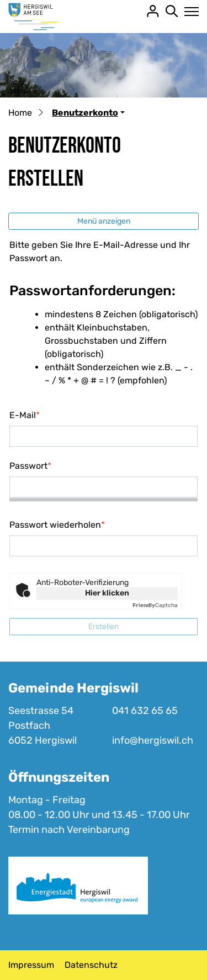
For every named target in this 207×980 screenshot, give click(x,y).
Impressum (31, 965)
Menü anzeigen (104, 221)
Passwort (30, 466)
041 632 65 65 (145, 711)
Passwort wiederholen (57, 525)
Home (20, 113)
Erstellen (104, 627)
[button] (88, 113)
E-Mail (25, 415)
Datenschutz (91, 965)
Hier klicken (107, 593)
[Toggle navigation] (189, 12)
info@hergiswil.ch (153, 740)
